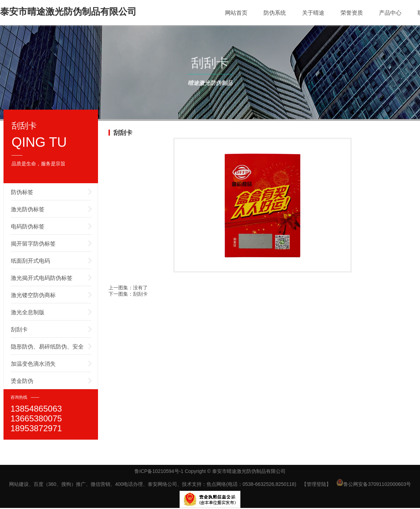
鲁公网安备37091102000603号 (374, 484)
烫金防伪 (22, 381)
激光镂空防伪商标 (33, 295)
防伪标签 (22, 192)
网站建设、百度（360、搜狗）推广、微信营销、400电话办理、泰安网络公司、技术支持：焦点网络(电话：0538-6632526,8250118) (153, 484)
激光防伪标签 (28, 209)
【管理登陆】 (316, 484)
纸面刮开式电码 (30, 261)
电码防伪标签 (28, 226)
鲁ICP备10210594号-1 (159, 471)
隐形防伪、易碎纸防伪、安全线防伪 (47, 349)
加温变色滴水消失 (33, 364)
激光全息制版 (28, 312)
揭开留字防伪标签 (33, 244)
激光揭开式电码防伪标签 (42, 278)
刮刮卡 (19, 329)
